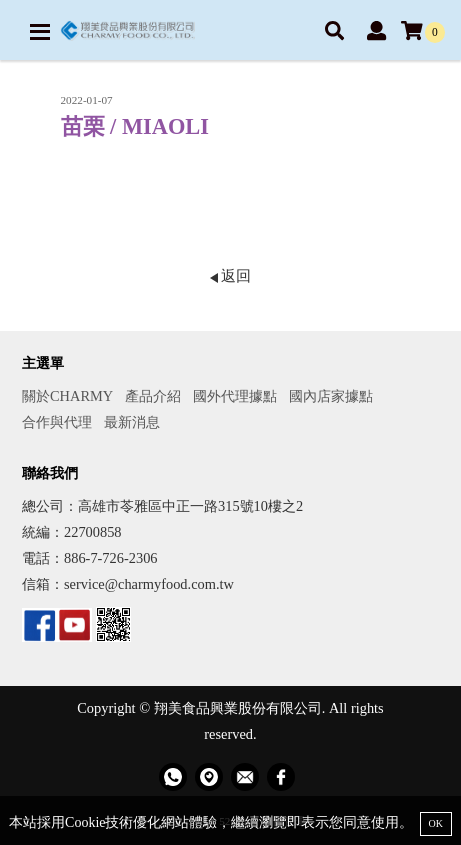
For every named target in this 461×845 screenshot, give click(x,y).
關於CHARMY (67, 396)
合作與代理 (57, 422)
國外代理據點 (235, 396)
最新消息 (132, 422)
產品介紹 (153, 396)
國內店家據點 (331, 396)
